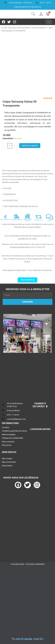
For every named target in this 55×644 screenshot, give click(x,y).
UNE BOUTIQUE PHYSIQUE (27, 220)
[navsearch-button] (33, 14)
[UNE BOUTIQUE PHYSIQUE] (27, 216)
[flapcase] (27, 375)
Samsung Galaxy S (24, 28)
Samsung (12, 28)
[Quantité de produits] (10, 146)
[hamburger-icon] (49, 22)
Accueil (4, 28)
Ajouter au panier (30, 146)
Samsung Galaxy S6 (39, 28)
